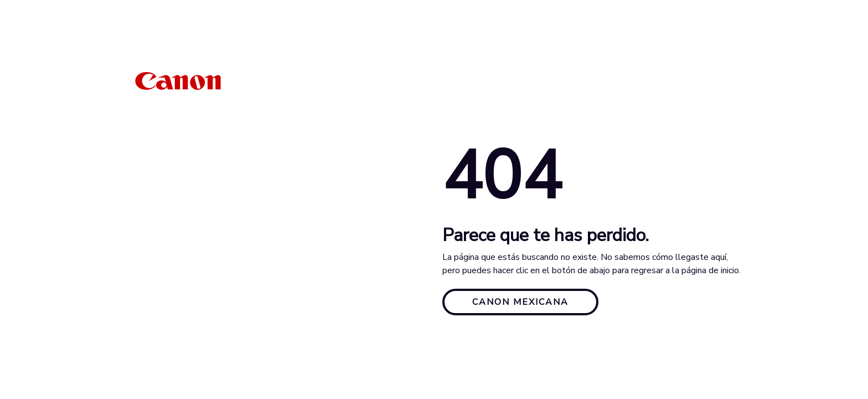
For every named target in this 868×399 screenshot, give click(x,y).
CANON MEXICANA (520, 302)
